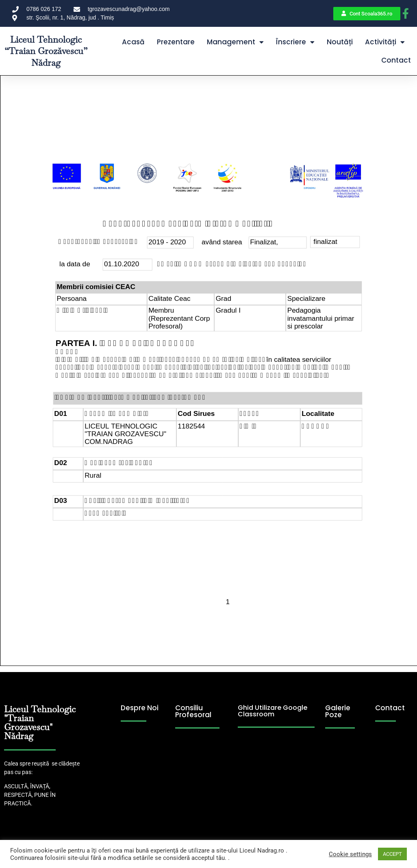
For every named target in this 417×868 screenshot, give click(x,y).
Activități (385, 42)
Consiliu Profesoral (193, 711)
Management (235, 42)
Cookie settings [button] (350, 854)
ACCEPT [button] (392, 854)
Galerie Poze (338, 711)
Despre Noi (140, 708)
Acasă (133, 42)
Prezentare (176, 42)
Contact (396, 60)
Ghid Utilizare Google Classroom (273, 711)
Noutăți (340, 42)
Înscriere (295, 42)
